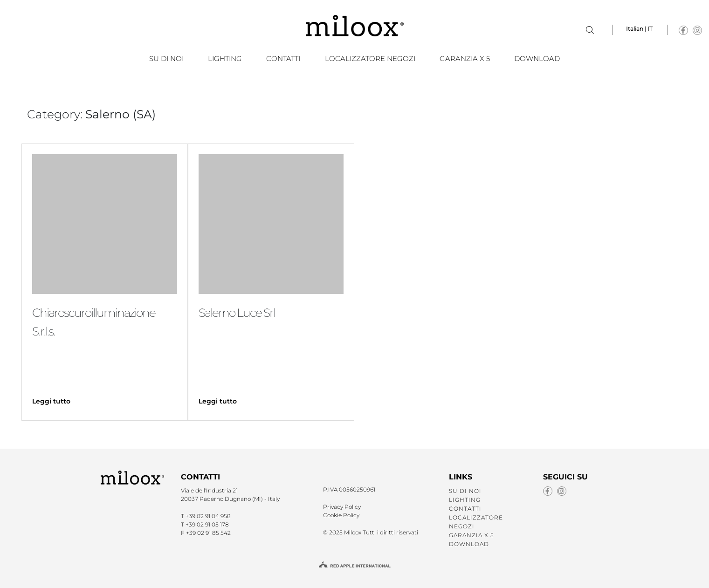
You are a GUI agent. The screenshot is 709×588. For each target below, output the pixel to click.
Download (537, 58)
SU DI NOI (166, 58)
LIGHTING (225, 58)
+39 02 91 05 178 (207, 524)
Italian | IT (639, 29)
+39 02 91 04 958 (208, 516)
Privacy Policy (342, 507)
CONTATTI (283, 58)
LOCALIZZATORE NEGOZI (370, 58)
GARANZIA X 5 (465, 58)
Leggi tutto (51, 401)
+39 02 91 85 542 (208, 533)
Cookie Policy (341, 515)
